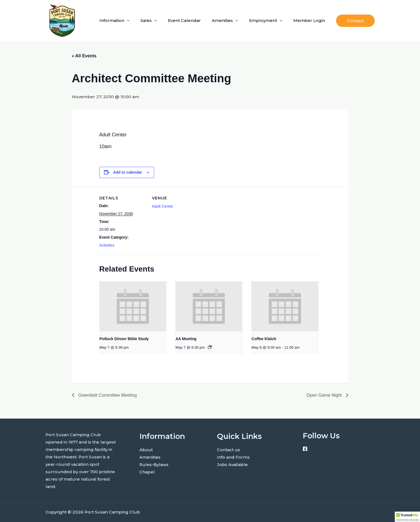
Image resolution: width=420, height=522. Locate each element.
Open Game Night (325, 395)
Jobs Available (232, 465)
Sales (146, 20)
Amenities (222, 20)
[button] (355, 21)
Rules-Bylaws (154, 465)
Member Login (309, 20)
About (146, 450)
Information (112, 20)
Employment (263, 20)
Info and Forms (233, 457)
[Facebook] (305, 449)
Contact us (229, 450)
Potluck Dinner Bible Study (124, 339)
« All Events (84, 56)
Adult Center (163, 206)
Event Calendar (184, 20)
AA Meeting (186, 339)
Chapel (147, 472)
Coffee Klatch (264, 339)
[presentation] (133, 306)
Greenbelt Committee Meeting (107, 395)
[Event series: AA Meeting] (210, 347)
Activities (107, 245)
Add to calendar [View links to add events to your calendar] (128, 172)
